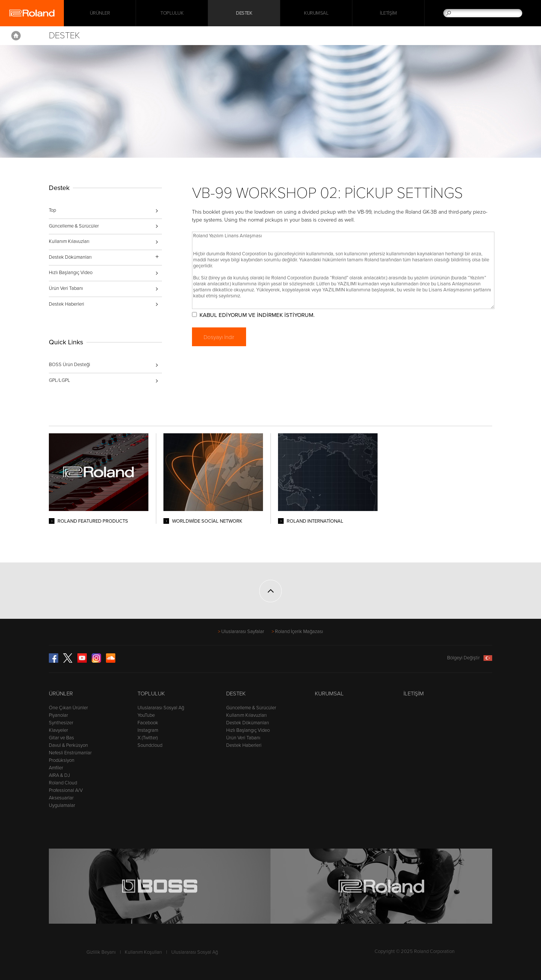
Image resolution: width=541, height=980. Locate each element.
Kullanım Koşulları (143, 952)
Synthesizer (61, 723)
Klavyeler (58, 730)
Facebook (148, 723)
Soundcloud (150, 745)
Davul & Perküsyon (68, 745)
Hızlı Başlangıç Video (71, 273)
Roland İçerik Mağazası (299, 632)
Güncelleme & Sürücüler (74, 226)
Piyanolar (58, 715)
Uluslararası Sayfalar (243, 632)
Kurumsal (316, 13)
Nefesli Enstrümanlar (70, 753)
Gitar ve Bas (61, 738)
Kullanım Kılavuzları (69, 241)
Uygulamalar (62, 805)
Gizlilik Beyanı (101, 952)
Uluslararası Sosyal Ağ (161, 708)
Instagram (148, 730)
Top (52, 210)
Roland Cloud (63, 783)
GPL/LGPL (60, 380)
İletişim (388, 13)
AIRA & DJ (59, 775)
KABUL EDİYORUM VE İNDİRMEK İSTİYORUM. (257, 315)
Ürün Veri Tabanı (66, 288)
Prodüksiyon (62, 760)
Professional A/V (66, 790)
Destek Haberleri (66, 304)
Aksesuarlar (61, 798)
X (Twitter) (148, 738)
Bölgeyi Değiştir (470, 658)
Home (16, 36)
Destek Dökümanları (248, 723)
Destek (244, 13)
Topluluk (172, 13)
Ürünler (61, 694)
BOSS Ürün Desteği (70, 365)
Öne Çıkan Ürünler (68, 708)
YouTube (146, 715)
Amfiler (56, 768)
